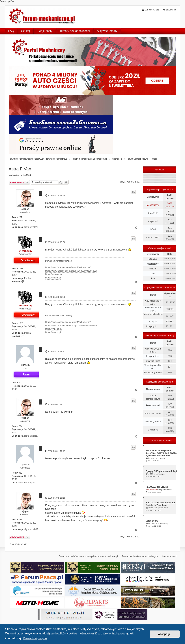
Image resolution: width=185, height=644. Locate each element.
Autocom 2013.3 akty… (153, 309)
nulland (153, 269)
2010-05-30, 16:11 (55, 352)
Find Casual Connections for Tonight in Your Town (160, 504)
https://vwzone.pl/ (54, 274)
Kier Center (151, 458)
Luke (153, 274)
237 (20, 217)
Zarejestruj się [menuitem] (150, 10)
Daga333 (153, 259)
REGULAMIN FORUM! (157, 487)
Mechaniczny (25, 251)
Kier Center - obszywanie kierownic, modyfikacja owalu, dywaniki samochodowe (161, 453)
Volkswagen (160, 474)
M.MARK (25, 365)
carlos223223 (153, 238)
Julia (153, 278)
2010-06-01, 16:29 (55, 451)
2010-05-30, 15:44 (55, 196)
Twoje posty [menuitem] (45, 31)
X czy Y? (153, 322)
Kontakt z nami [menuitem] (169, 556)
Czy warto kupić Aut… (153, 302)
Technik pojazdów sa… (153, 367)
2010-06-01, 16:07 (55, 404)
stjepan (25, 209)
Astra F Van (20, 169)
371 (170, 236)
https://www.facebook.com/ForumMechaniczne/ (68, 267)
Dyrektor (25, 465)
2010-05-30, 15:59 (55, 297)
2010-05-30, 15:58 (55, 242)
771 (170, 211)
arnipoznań (153, 221)
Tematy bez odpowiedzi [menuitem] (75, 31)
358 (20, 473)
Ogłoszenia (162, 458)
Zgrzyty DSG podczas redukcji (161, 471)
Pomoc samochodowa (153, 397)
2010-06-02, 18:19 (55, 498)
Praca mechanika (153, 414)
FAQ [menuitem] (11, 31)
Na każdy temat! (153, 422)
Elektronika (153, 430)
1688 (21, 269)
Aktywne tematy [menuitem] (107, 31)
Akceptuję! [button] (165, 634)
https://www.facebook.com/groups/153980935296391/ (71, 271)
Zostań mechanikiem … (153, 316)
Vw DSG (150, 474)
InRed (153, 229)
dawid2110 (153, 213)
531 (170, 228)
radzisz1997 (153, 264)
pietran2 (150, 508)
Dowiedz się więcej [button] (35, 638)
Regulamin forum (165, 490)
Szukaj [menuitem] (26, 31)
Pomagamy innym (153, 373)
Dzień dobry (152, 521)
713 (170, 220)
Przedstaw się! (153, 405)
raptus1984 (25, 175)
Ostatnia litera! (153, 361)
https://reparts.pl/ (53, 278)
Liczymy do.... (153, 326)
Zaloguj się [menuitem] (169, 10)
